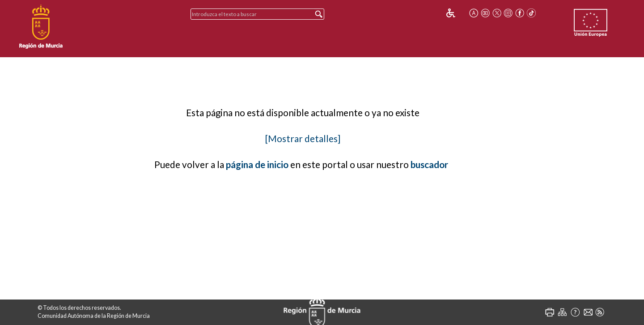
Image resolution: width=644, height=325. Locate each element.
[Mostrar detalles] (303, 139)
